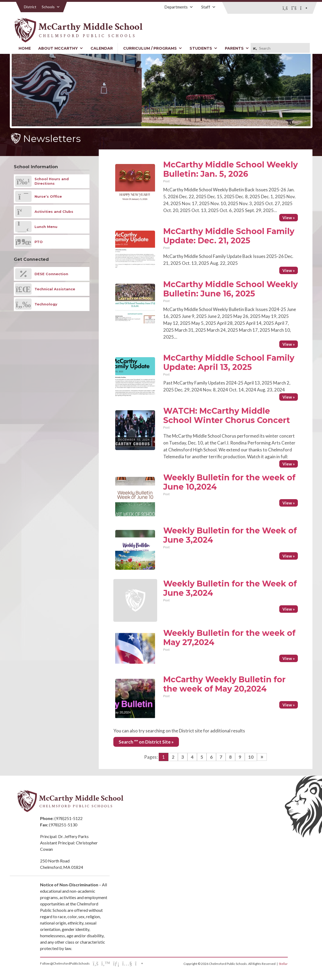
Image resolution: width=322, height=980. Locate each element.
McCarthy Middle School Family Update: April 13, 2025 (229, 362)
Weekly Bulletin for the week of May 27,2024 (229, 638)
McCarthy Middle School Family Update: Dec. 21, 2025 (229, 236)
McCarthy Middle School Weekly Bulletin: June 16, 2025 (231, 289)
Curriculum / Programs (153, 48)
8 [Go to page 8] (230, 757)
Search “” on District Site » (146, 742)
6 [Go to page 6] (211, 757)
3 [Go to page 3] (183, 757)
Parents (237, 48)
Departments (179, 7)
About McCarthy (61, 48)
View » (289, 218)
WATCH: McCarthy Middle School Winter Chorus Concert (227, 416)
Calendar (102, 48)
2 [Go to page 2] (173, 757)
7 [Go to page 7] (221, 757)
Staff (209, 7)
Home (25, 48)
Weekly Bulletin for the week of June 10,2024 (229, 482)
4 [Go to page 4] (192, 757)
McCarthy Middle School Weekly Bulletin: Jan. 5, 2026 (231, 169)
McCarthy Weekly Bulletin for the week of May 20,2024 (224, 684)
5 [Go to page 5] (202, 757)
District (30, 7)
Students (203, 48)
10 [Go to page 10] (251, 757)
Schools (51, 7)
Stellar (283, 964)
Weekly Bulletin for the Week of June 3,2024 (230, 535)
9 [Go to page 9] (240, 757)
